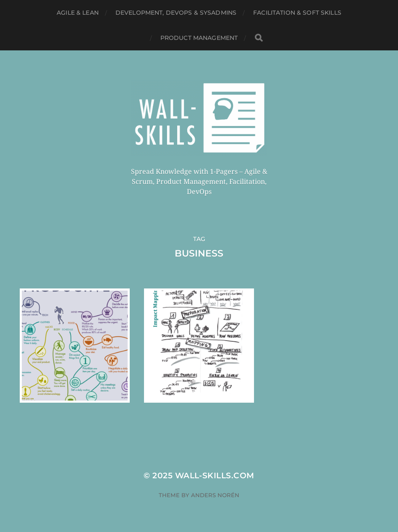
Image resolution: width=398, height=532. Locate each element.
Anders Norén (215, 495)
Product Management (199, 38)
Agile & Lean (78, 13)
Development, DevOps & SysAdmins (176, 13)
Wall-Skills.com (215, 476)
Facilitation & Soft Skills (297, 13)
